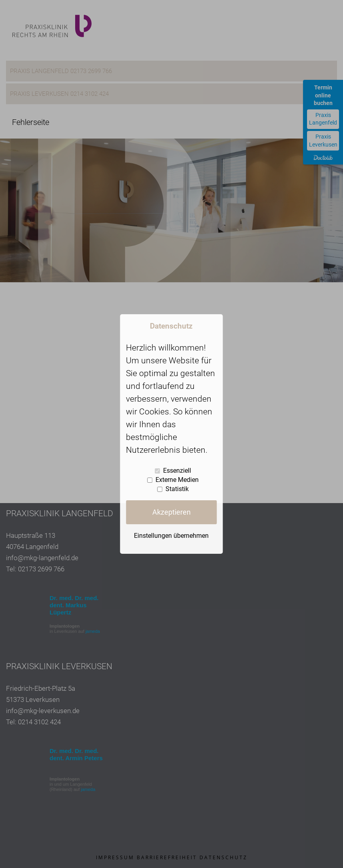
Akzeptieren (171, 512)
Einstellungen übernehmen (171, 536)
